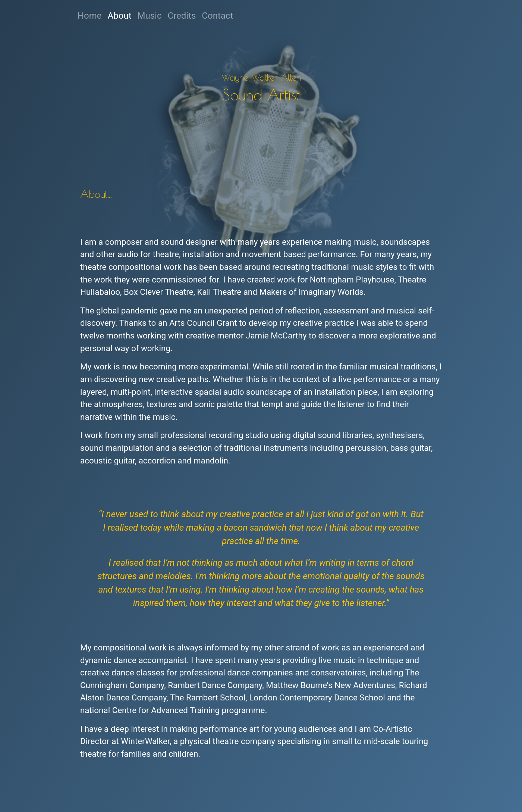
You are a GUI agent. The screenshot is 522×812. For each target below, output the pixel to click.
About (120, 16)
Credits (182, 16)
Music (151, 15)
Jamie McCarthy (276, 335)
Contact (217, 16)
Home (90, 16)
